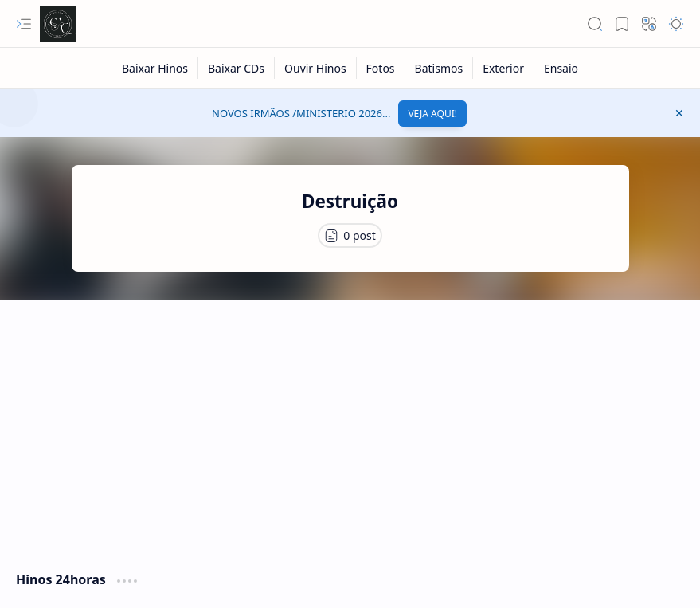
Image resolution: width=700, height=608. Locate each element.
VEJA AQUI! (432, 114)
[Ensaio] (561, 68)
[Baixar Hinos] (155, 68)
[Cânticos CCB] (58, 24)
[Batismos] (440, 68)
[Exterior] (504, 68)
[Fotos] (381, 68)
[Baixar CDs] (237, 68)
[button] (24, 24)
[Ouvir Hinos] (316, 68)
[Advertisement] (350, 427)
